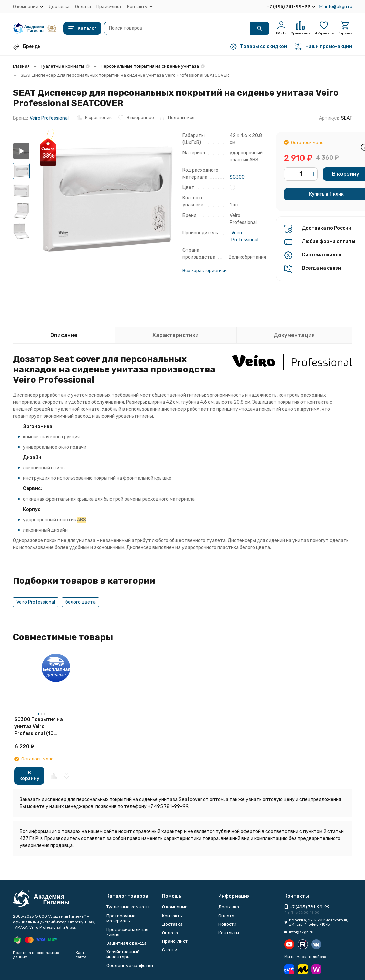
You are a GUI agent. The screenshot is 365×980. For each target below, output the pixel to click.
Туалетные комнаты (62, 66)
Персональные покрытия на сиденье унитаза (150, 66)
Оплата (83, 7)
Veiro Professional (49, 118)
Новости (227, 924)
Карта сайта (81, 955)
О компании (175, 907)
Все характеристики (205, 270)
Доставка (59, 7)
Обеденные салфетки (130, 965)
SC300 (237, 177)
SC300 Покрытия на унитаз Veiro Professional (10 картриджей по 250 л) (41, 727)
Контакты (172, 916)
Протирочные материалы (121, 918)
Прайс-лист (109, 7)
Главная (21, 66)
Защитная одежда (127, 943)
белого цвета (80, 602)
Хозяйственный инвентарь (123, 954)
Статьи (170, 950)
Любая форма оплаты (329, 241)
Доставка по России (327, 228)
